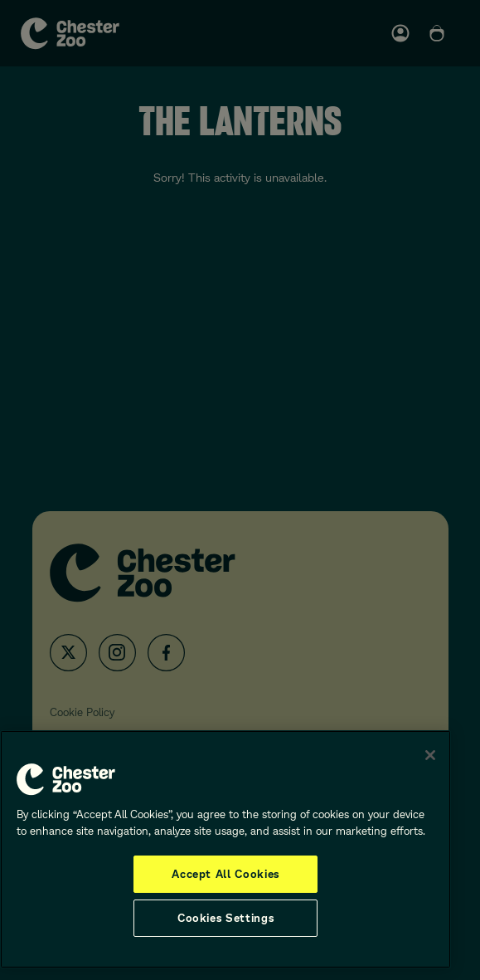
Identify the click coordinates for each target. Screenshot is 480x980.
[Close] (430, 755)
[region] (225, 849)
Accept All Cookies (225, 874)
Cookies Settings (226, 918)
